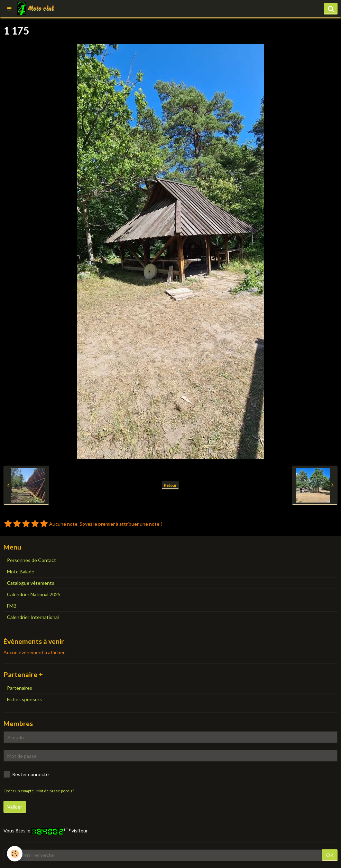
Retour (170, 485)
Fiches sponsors (24, 699)
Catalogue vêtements (31, 583)
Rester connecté (26, 774)
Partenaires (20, 688)
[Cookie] (15, 854)
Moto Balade (21, 571)
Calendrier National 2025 (34, 594)
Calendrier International (33, 617)
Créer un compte (19, 791)
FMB (12, 606)
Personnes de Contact (31, 560)
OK (330, 855)
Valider (15, 807)
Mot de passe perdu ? (55, 791)
